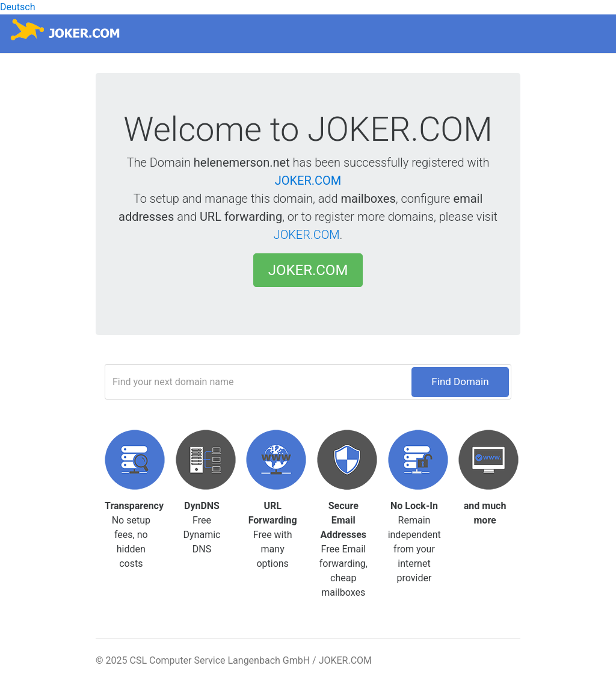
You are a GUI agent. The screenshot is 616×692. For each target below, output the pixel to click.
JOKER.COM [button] (308, 270)
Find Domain (460, 382)
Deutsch (17, 7)
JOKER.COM (308, 181)
